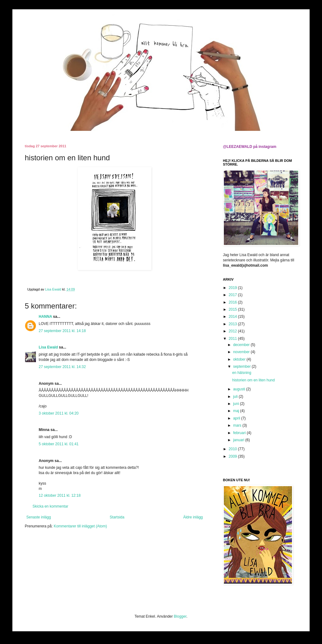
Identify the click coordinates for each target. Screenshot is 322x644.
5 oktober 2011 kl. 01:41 (59, 444)
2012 (233, 331)
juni (237, 404)
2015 (233, 309)
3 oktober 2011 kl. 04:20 (59, 413)
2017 (233, 295)
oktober (240, 359)
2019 (233, 288)
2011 (233, 339)
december (242, 345)
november (242, 352)
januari (239, 440)
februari (240, 433)
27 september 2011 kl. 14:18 (62, 331)
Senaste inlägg (39, 517)
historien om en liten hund (253, 380)
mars (238, 425)
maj (237, 411)
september (242, 366)
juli (236, 397)
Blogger (180, 616)
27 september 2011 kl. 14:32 (62, 367)
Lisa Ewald (48, 347)
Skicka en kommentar (50, 506)
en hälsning (242, 373)
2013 (233, 324)
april (237, 418)
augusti (240, 389)
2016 (233, 302)
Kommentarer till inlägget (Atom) (80, 526)
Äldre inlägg (193, 517)
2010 (233, 449)
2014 (233, 317)
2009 (233, 456)
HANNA (45, 317)
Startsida (117, 517)
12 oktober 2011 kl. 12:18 (60, 495)
